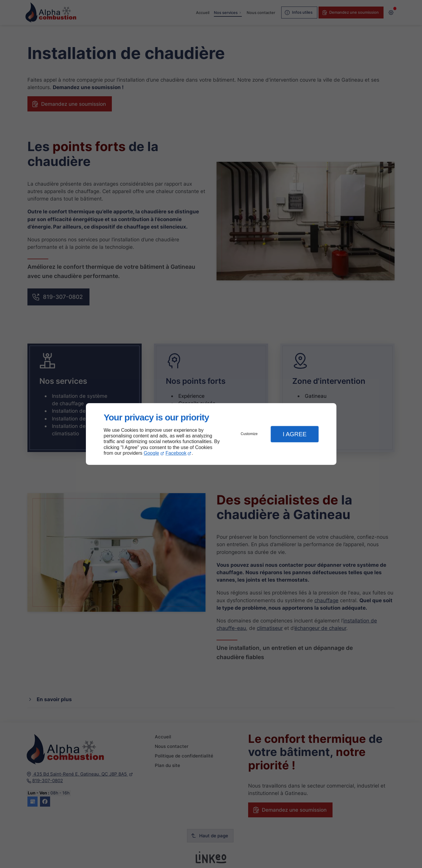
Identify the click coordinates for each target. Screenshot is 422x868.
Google (152, 453)
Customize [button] (249, 434)
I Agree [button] (295, 434)
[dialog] (211, 434)
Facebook (176, 453)
